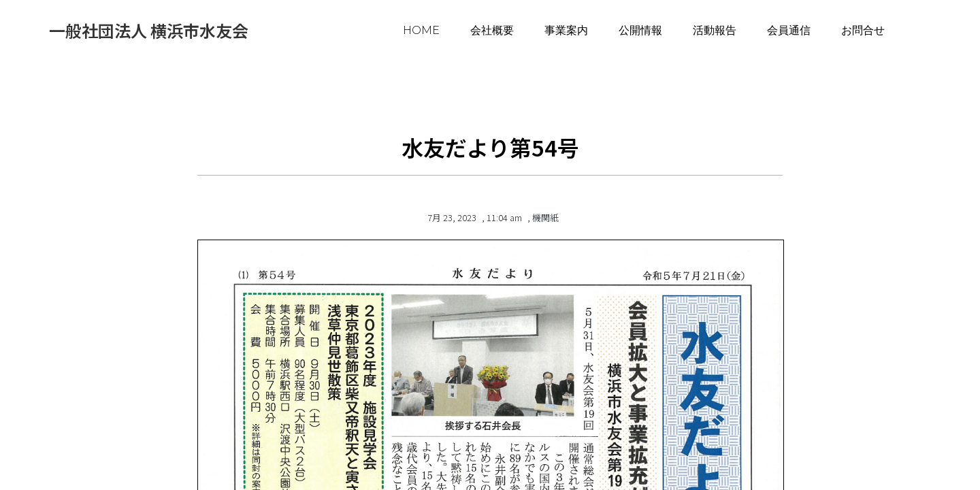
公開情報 (640, 30)
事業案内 (566, 30)
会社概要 (492, 30)
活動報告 (715, 30)
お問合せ (863, 30)
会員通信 (789, 30)
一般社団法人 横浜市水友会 (149, 30)
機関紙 (545, 217)
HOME (421, 30)
